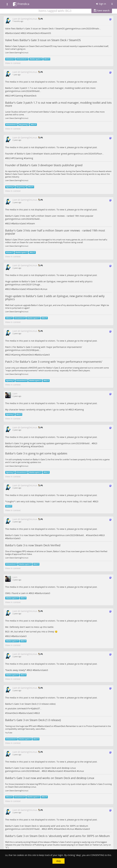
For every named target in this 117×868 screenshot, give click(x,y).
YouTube (9, 733)
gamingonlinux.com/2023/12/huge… (23, 284)
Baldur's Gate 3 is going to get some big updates (36, 453)
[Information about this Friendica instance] (112, 4)
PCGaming (18, 96)
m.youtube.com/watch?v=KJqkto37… (23, 708)
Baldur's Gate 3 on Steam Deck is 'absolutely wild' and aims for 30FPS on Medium (58, 836)
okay (58, 861)
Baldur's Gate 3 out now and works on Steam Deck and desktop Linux (50, 778)
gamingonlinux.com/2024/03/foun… (86, 154)
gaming (10, 187)
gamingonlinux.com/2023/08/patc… (23, 350)
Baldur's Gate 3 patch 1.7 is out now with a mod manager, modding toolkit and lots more (58, 104)
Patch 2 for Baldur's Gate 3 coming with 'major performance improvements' (54, 362)
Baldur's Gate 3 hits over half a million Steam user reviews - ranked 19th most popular (55, 232)
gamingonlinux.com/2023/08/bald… (73, 443)
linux (9, 318)
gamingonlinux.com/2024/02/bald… (23, 219)
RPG (51, 829)
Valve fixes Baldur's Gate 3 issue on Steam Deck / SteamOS (43, 40)
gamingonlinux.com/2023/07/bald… (23, 829)
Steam (32, 223)
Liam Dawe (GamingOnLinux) (17, 53)
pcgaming (24, 125)
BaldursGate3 (13, 33)
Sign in (101, 4)
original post (90, 82)
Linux (44, 289)
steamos (10, 59)
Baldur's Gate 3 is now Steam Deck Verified (33, 545)
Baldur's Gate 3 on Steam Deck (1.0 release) (33, 720)
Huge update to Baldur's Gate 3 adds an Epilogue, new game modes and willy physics (55, 298)
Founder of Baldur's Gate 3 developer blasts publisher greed (44, 165)
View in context (13, 63)
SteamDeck (34, 33)
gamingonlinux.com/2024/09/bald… (23, 91)
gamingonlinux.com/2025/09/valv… (83, 29)
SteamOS (46, 33)
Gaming (29, 158)
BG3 (24, 33)
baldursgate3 (36, 59)
